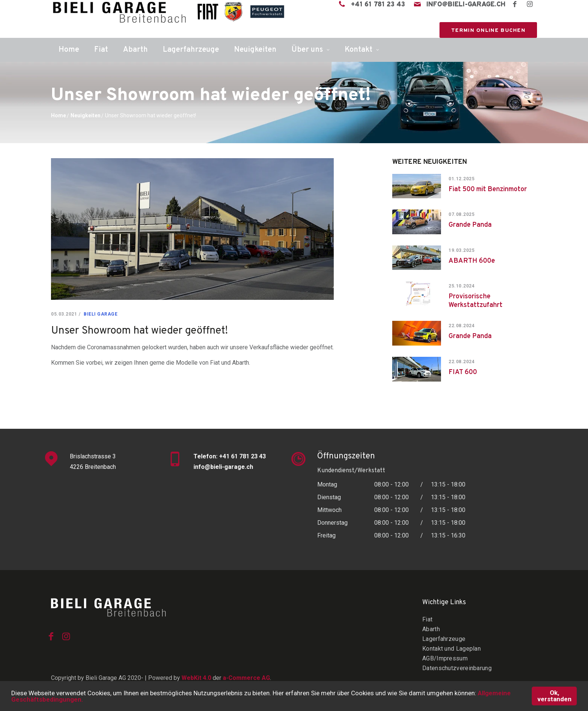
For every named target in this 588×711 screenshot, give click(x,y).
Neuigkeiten (255, 50)
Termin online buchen (488, 31)
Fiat (101, 50)
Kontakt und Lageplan (451, 649)
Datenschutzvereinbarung (457, 668)
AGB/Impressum (445, 658)
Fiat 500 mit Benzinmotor (488, 189)
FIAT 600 (463, 372)
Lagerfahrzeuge (191, 50)
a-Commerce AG (246, 678)
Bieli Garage (100, 314)
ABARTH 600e (472, 261)
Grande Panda (470, 225)
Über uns (307, 50)
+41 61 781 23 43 (378, 5)
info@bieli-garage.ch (466, 5)
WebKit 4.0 (196, 678)
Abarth (135, 50)
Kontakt (358, 50)
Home (69, 50)
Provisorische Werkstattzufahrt (475, 301)
